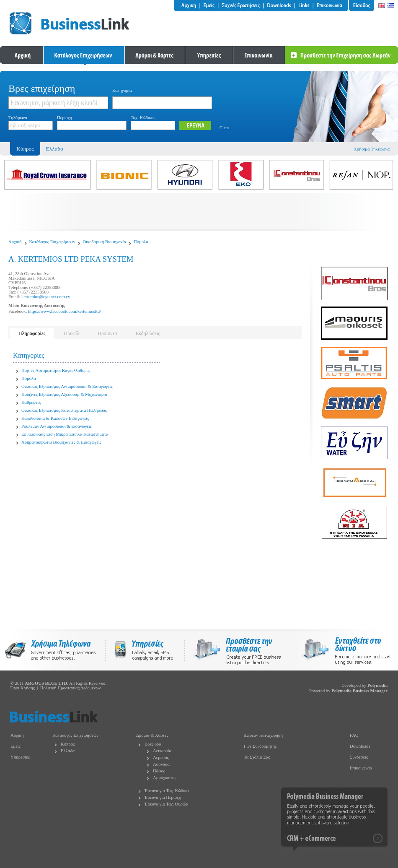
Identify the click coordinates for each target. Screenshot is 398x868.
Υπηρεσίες (20, 757)
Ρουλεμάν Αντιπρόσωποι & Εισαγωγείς (57, 426)
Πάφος (159, 771)
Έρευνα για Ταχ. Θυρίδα (166, 804)
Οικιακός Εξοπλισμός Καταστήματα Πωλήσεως (64, 410)
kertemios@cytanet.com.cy (46, 297)
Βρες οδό (153, 744)
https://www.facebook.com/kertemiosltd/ (65, 311)
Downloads (360, 746)
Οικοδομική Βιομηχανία (105, 242)
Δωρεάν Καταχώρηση (263, 735)
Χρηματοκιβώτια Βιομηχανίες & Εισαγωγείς (61, 442)
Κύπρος (68, 744)
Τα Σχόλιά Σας (257, 757)
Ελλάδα (55, 149)
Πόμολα (141, 242)
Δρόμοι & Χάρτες (152, 735)
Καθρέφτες (31, 402)
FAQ (354, 735)
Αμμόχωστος (165, 778)
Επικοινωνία (361, 768)
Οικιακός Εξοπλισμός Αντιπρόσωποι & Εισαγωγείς (67, 386)
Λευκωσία (162, 751)
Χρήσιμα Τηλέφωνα (372, 149)
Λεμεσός (161, 758)
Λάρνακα (161, 764)
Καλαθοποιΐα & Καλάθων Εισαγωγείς (55, 418)
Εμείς (16, 746)
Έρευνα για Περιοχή (163, 797)
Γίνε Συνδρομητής (260, 746)
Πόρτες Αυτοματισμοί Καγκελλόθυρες (56, 370)
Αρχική (15, 242)
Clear (224, 128)
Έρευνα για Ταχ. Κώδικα (167, 791)
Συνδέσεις (359, 757)
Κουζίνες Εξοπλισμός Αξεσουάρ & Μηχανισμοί (64, 394)
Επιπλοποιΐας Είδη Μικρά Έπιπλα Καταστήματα (65, 434)
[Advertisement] (199, 212)
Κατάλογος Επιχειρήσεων (52, 242)
